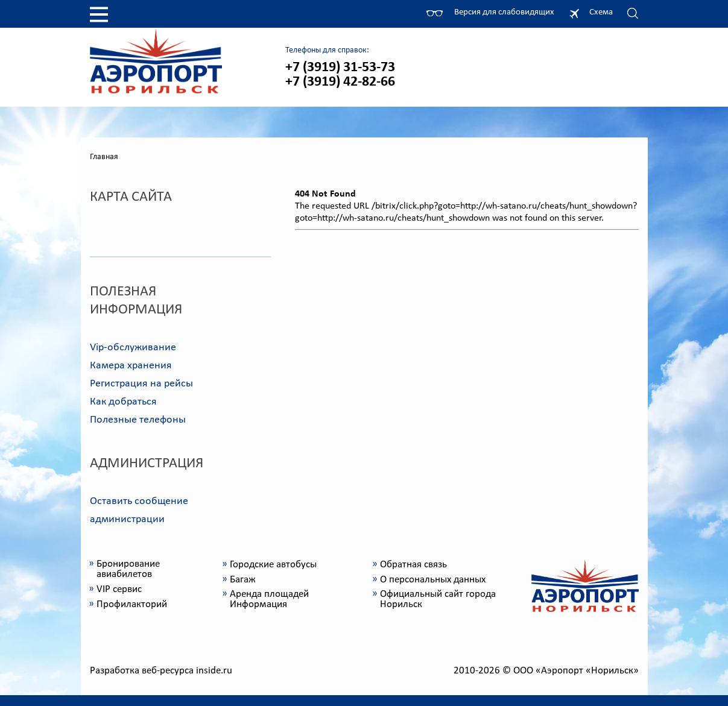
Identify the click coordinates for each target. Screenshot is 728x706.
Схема (601, 12)
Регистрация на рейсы (141, 384)
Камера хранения (131, 366)
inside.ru (214, 671)
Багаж (243, 580)
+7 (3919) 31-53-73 (340, 68)
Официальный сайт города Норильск (438, 599)
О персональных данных (433, 580)
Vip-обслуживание (133, 348)
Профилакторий (132, 604)
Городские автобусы (273, 565)
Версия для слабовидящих (504, 12)
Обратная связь (413, 565)
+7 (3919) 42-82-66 (340, 82)
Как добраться (123, 402)
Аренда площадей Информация (269, 599)
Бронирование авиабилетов (128, 569)
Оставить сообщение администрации (139, 510)
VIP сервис (119, 589)
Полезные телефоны (138, 420)
